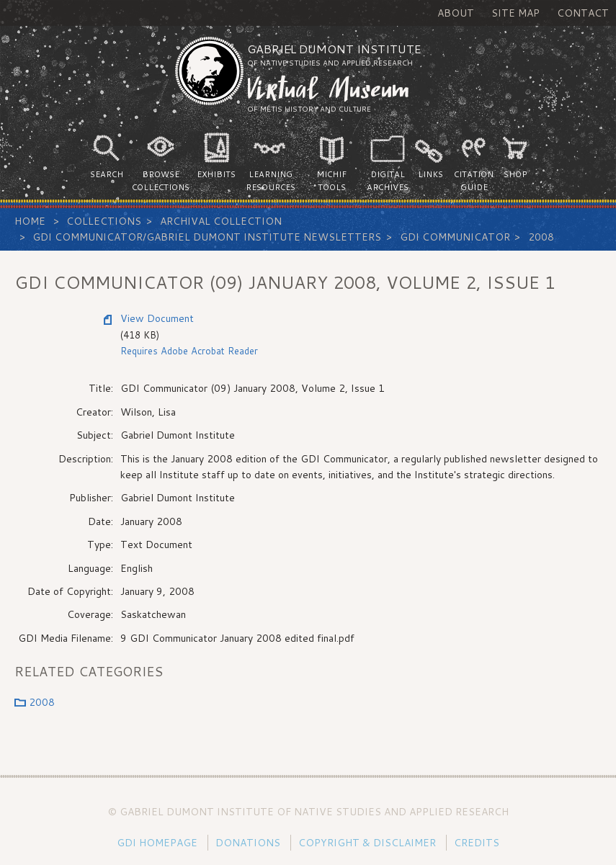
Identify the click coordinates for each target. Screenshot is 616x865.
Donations (248, 843)
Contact (583, 13)
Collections (104, 221)
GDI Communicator (455, 237)
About (456, 13)
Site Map (515, 13)
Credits (477, 843)
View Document (157, 318)
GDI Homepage (157, 843)
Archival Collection (221, 221)
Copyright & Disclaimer (367, 843)
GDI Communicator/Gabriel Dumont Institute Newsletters (207, 237)
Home (30, 221)
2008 (541, 237)
